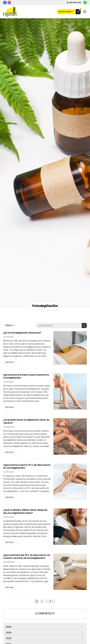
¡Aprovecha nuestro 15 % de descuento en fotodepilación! (27, 466)
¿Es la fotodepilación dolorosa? (22, 333)
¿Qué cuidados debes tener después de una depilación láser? (25, 511)
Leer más (9, 362)
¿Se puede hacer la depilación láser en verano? (26, 421)
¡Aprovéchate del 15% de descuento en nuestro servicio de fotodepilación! (27, 557)
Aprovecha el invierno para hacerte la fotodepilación (26, 376)
